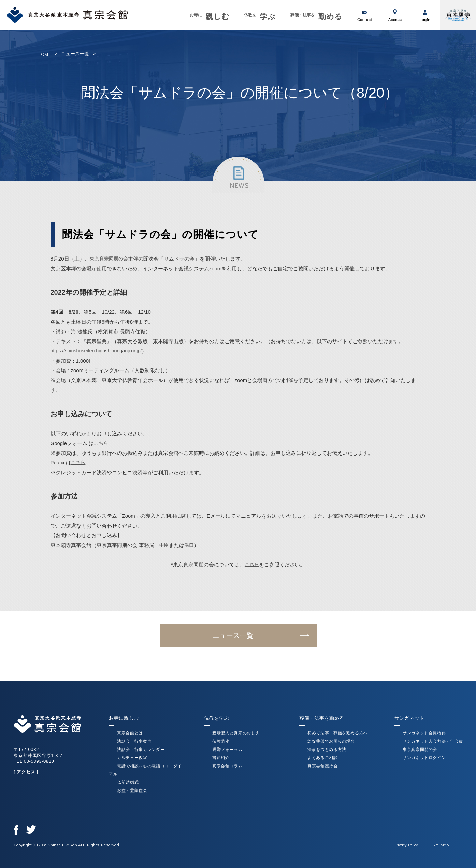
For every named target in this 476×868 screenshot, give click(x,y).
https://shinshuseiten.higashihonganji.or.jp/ (99, 351)
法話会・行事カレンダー (141, 750)
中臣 (164, 545)
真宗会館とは (130, 733)
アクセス (395, 15)
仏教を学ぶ (217, 718)
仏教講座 (221, 741)
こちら (102, 443)
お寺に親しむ (124, 718)
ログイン (425, 15)
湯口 (190, 545)
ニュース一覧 (75, 54)
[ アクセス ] (26, 772)
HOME (44, 54)
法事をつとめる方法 (327, 750)
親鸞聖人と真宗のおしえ (236, 733)
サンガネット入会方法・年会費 (433, 741)
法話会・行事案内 (134, 741)
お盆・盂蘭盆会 (132, 790)
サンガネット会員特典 (424, 733)
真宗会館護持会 (323, 766)
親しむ (210, 17)
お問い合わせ (365, 15)
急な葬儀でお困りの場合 (331, 741)
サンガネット (409, 718)
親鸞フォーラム (227, 750)
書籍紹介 (221, 758)
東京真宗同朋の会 (110, 259)
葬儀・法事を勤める (322, 718)
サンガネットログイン (424, 758)
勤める (316, 17)
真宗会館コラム (227, 766)
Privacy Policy (406, 845)
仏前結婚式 (128, 782)
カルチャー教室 (132, 758)
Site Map (441, 845)
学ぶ (260, 17)
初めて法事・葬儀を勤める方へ (338, 733)
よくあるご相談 (323, 758)
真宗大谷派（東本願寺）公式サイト (458, 15)
